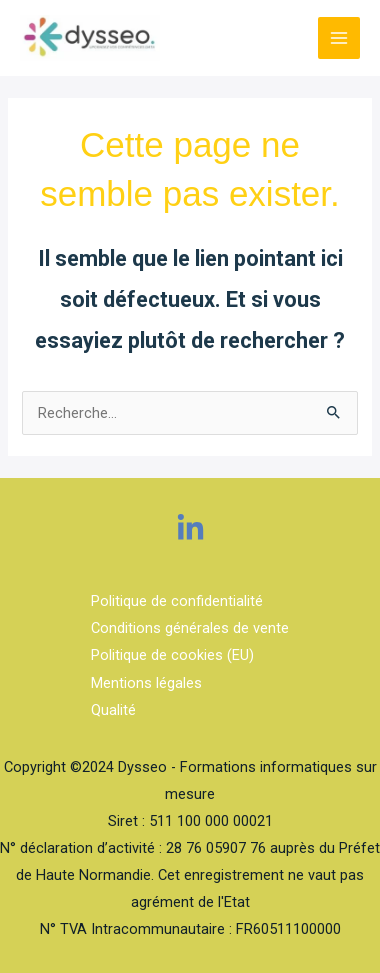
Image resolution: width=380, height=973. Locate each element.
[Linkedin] (190, 528)
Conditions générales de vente (190, 628)
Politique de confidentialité (177, 601)
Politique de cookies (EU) (172, 655)
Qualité (113, 710)
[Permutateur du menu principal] (339, 38)
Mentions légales (146, 683)
